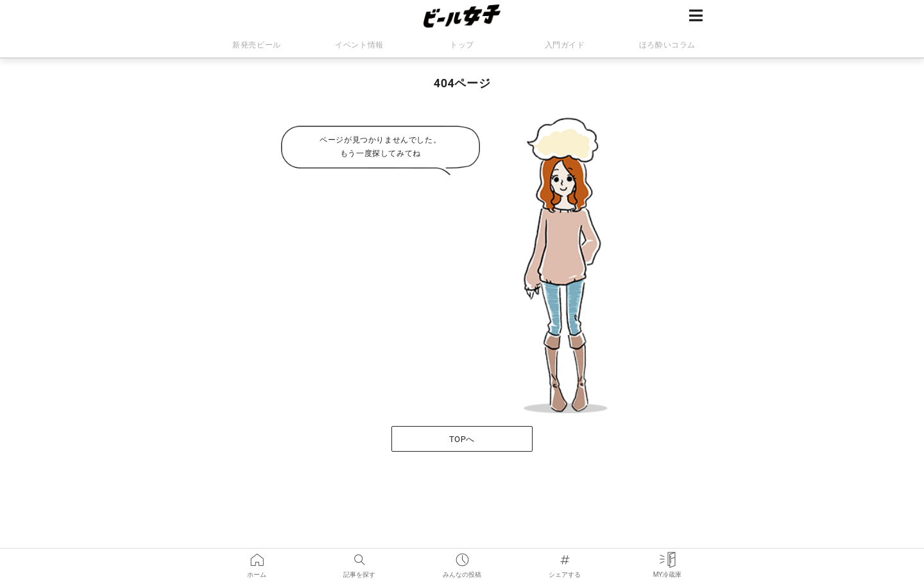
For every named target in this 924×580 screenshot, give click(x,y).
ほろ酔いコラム (667, 45)
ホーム (257, 557)
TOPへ (462, 439)
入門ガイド (565, 45)
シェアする (565, 557)
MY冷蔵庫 (668, 557)
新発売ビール (257, 45)
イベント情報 (359, 45)
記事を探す (359, 557)
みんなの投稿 (462, 557)
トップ (462, 45)
